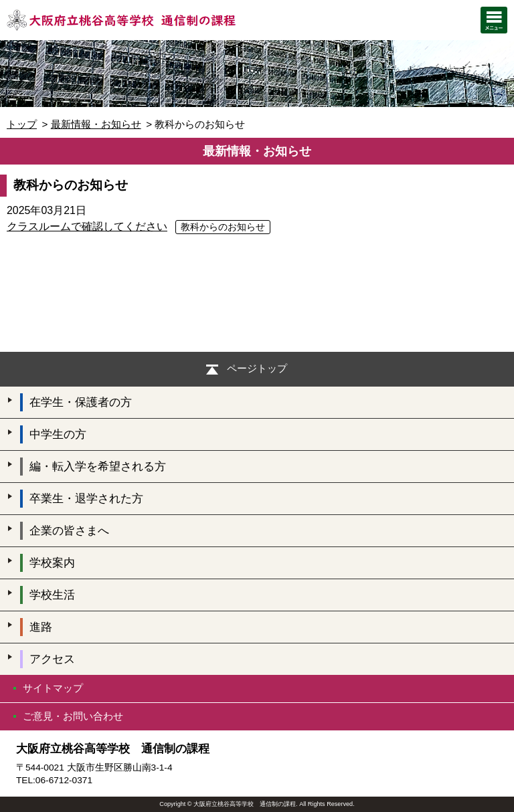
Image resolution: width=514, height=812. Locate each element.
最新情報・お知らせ (96, 124)
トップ (22, 124)
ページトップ (257, 368)
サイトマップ (53, 688)
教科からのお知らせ (223, 227)
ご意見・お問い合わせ (73, 716)
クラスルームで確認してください (87, 226)
